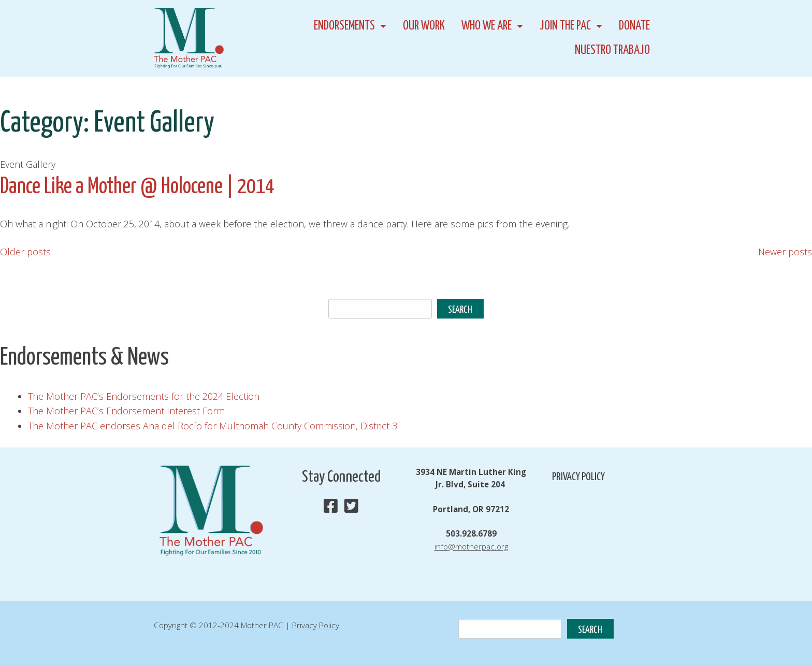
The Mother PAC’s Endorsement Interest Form (126, 411)
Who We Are (487, 26)
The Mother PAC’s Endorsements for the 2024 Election (144, 396)
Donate (634, 26)
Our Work (424, 26)
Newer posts (785, 252)
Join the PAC (565, 26)
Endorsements (344, 26)
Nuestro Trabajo (612, 50)
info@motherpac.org (471, 546)
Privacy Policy (578, 477)
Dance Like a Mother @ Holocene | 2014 (137, 187)
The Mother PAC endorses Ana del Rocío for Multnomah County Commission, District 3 (213, 426)
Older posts (25, 252)
